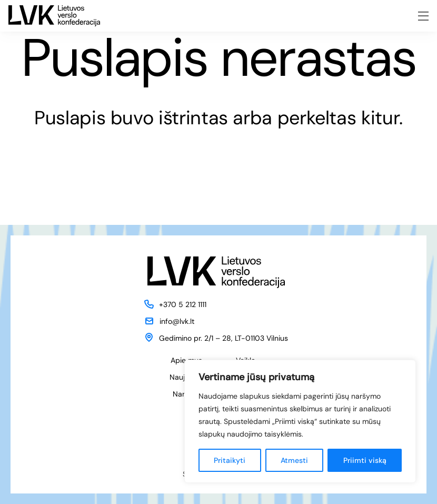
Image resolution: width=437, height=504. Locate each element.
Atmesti (294, 460)
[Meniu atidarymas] (423, 16)
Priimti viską (365, 460)
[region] (300, 421)
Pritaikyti (230, 460)
